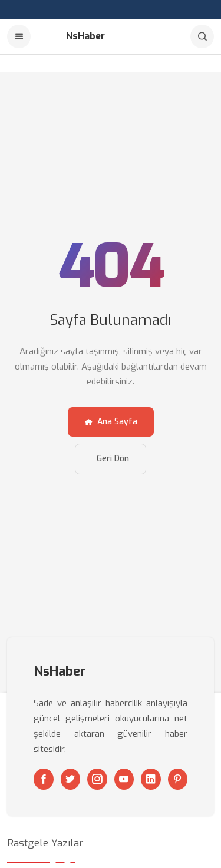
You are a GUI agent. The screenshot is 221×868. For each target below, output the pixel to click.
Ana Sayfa (111, 422)
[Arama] (202, 36)
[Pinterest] (178, 779)
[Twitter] (71, 779)
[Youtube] (124, 779)
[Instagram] (97, 779)
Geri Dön (113, 459)
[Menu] (19, 36)
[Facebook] (44, 779)
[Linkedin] (151, 779)
